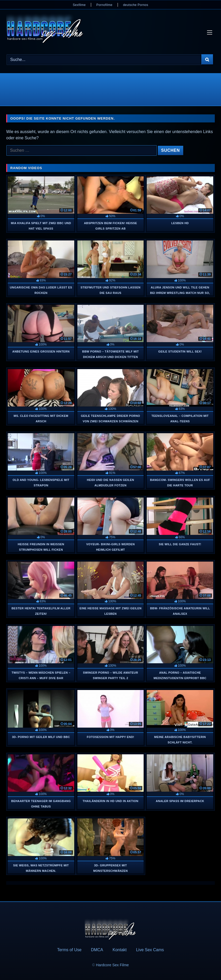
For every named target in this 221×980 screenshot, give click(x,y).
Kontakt (120, 950)
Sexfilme (79, 5)
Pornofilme (104, 5)
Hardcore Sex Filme (112, 965)
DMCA (97, 950)
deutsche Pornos (135, 5)
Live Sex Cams (150, 950)
